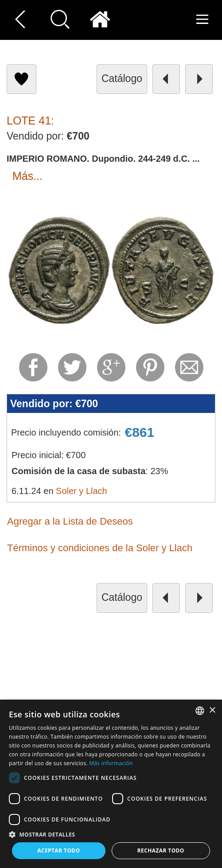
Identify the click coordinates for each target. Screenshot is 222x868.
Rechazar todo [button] (161, 850)
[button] (111, 834)
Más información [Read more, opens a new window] (111, 763)
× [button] (212, 710)
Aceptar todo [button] (58, 850)
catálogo (122, 78)
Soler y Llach (82, 491)
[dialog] (111, 784)
